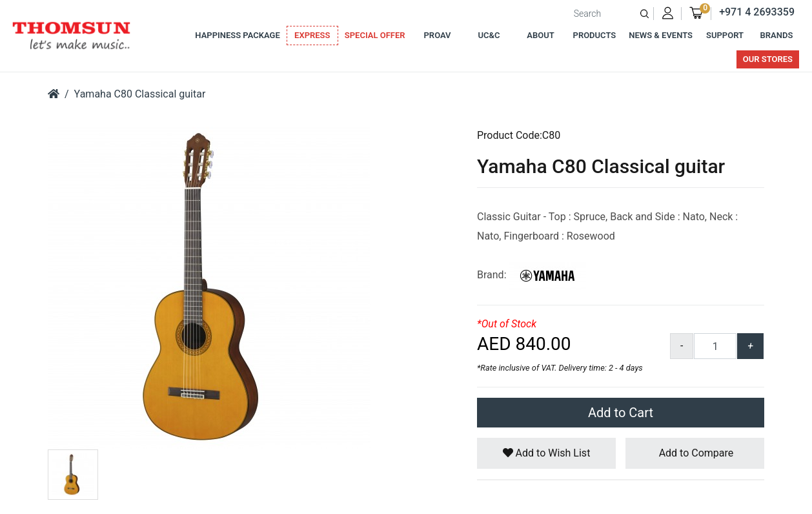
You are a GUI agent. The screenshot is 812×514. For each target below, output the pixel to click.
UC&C (489, 35)
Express (312, 35)
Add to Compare (695, 453)
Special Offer (375, 35)
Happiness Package (237, 35)
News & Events (661, 35)
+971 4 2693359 (757, 12)
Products (595, 35)
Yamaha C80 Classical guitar (140, 94)
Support (725, 35)
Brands (777, 35)
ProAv (438, 35)
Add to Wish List (547, 453)
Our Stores (768, 59)
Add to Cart (621, 413)
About (540, 35)
